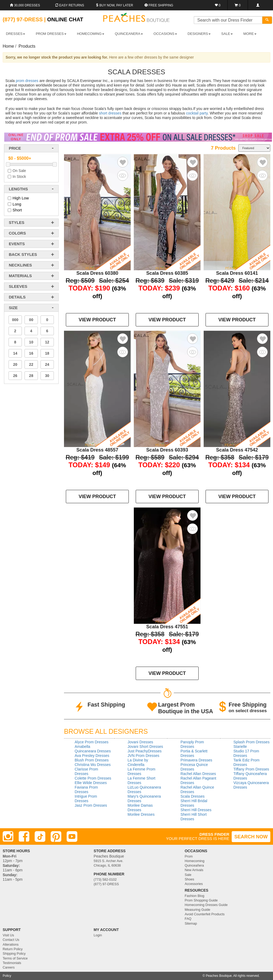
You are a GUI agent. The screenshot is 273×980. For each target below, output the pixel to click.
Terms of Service (15, 958)
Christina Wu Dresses (93, 765)
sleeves (18, 286)
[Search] (267, 20)
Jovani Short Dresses (145, 747)
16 (31, 353)
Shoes (190, 879)
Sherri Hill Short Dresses (194, 817)
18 (47, 353)
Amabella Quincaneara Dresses (93, 749)
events (17, 244)
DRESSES (15, 34)
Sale (188, 875)
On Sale (19, 171)
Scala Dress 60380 (97, 273)
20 (15, 364)
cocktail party (197, 113)
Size (13, 308)
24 (47, 364)
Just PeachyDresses (145, 751)
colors (17, 233)
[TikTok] (40, 837)
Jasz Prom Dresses (91, 805)
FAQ (188, 919)
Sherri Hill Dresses (196, 810)
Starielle (240, 747)
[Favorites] (218, 5)
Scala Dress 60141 (237, 273)
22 (31, 364)
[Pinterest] (56, 837)
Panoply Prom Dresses (192, 744)
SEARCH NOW (251, 837)
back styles (23, 254)
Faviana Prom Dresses (86, 790)
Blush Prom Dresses (92, 760)
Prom (189, 856)
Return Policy (13, 949)
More (250, 34)
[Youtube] (72, 837)
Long (17, 204)
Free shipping (159, 5)
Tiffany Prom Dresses (251, 769)
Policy (7, 976)
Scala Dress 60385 (167, 273)
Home (8, 46)
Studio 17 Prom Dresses (246, 753)
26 (15, 376)
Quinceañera (194, 866)
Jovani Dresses (140, 742)
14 (15, 353)
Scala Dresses (192, 796)
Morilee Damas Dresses (140, 808)
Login (98, 935)
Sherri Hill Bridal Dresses (194, 803)
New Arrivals (194, 870)
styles (17, 222)
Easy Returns (70, 5)
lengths (18, 189)
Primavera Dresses (196, 760)
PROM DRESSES (51, 34)
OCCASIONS (165, 34)
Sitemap (191, 924)
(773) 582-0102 (105, 880)
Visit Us (8, 935)
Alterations (11, 945)
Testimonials (12, 963)
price (15, 148)
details (17, 297)
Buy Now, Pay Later (114, 5)
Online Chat (65, 19)
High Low (21, 198)
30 (47, 376)
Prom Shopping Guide (201, 900)
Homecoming (195, 861)
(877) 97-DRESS (106, 884)
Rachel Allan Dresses (198, 774)
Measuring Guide (198, 910)
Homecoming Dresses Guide (206, 905)
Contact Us (11, 940)
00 (31, 320)
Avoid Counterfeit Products (205, 914)
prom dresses (27, 81)
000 (15, 320)
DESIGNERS (199, 34)
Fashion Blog (195, 896)
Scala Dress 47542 (237, 450)
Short (17, 210)
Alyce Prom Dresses (92, 742)
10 (31, 342)
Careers (9, 967)
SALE (227, 34)
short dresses (110, 113)
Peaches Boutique (219, 976)
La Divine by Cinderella (138, 762)
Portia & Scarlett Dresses (194, 753)
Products (27, 46)
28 (31, 376)
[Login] (258, 5)
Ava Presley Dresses (92, 756)
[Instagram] (8, 837)
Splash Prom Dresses (252, 742)
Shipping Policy (14, 954)
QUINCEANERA (129, 34)
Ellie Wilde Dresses (91, 783)
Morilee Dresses (141, 814)
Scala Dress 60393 (167, 450)
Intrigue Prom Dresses (86, 799)
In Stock (19, 177)
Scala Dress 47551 (167, 627)
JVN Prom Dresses (144, 756)
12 (47, 342)
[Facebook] (24, 837)
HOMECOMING (91, 34)
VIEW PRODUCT (97, 320)
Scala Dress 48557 (97, 450)
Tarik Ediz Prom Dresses (247, 762)
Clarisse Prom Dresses (86, 771)
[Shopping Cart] (238, 5)
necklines (20, 265)
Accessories (194, 884)
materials (20, 276)
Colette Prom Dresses (93, 778)
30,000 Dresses (25, 5)
